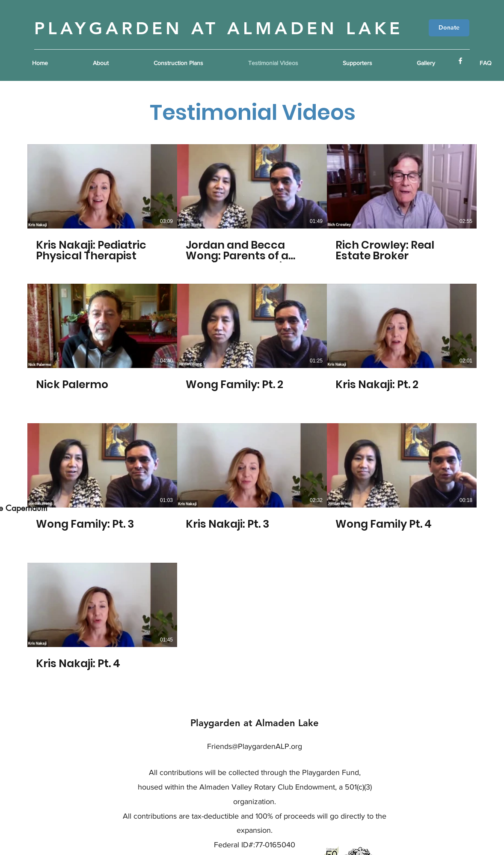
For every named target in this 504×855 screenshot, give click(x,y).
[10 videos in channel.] (252, 413)
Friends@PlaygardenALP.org (255, 746)
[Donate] (449, 28)
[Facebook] (460, 61)
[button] (194, 63)
